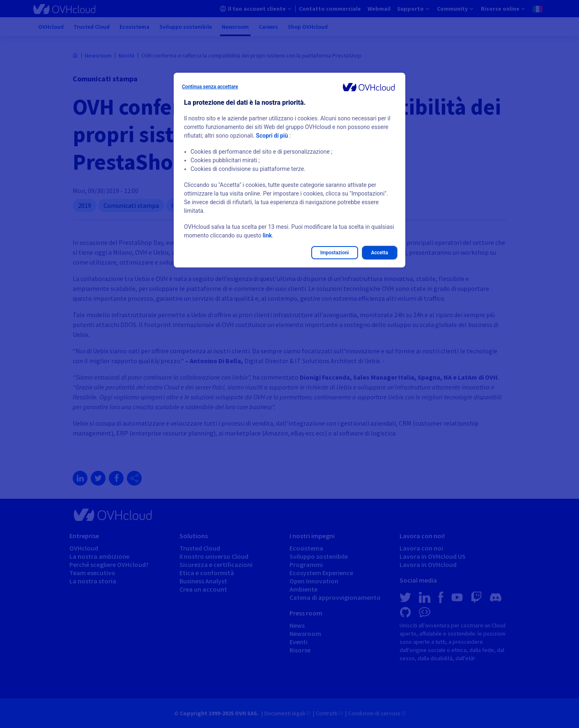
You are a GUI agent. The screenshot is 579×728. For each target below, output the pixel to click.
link (267, 235)
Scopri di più (272, 136)
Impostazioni (335, 253)
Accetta (380, 253)
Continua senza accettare (210, 87)
